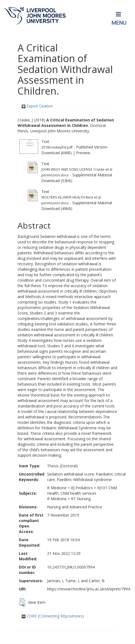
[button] (22, 602)
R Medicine (57, 488)
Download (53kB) (57, 181)
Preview (83, 153)
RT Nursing (81, 499)
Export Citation (37, 106)
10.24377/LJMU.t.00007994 (71, 567)
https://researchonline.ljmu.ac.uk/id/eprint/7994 (89, 589)
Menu (119, 23)
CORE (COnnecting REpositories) (53, 616)
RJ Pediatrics (82, 488)
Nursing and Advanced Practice (75, 507)
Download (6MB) (57, 153)
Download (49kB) (57, 209)
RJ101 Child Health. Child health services (82, 490)
